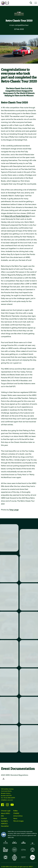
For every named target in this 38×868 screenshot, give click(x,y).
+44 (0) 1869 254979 (9, 798)
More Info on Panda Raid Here (17, 216)
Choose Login (6, 811)
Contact (4, 818)
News (15, 818)
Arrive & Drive (18, 816)
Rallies (15, 811)
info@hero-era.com (7, 800)
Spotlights (4, 821)
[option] (19, 49)
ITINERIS (16, 813)
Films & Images (18, 821)
